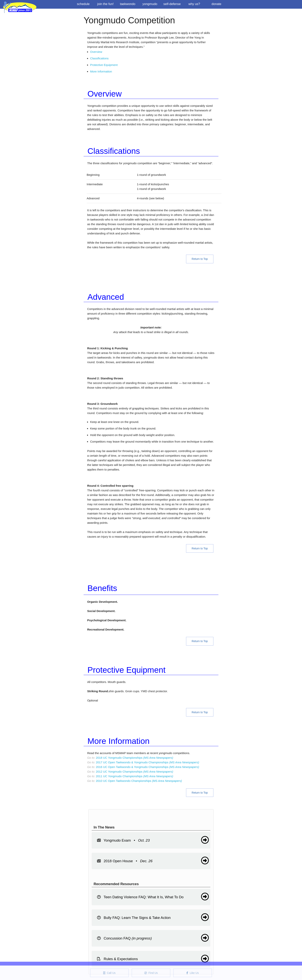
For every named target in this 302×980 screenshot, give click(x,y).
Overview (96, 52)
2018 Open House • (153, 860)
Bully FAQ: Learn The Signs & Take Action (153, 917)
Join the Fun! (105, 4)
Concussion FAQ (153, 938)
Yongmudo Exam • (153, 840)
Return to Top (200, 259)
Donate (216, 4)
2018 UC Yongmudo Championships (135, 758)
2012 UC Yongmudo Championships (135, 772)
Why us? (194, 4)
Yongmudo (150, 4)
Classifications (99, 58)
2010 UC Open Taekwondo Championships (139, 781)
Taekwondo (128, 4)
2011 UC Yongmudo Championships (135, 776)
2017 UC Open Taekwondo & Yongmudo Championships (148, 762)
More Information (101, 71)
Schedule (83, 4)
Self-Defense (172, 4)
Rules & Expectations (153, 959)
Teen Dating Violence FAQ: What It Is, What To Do (153, 897)
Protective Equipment (104, 65)
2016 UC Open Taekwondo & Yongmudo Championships (148, 767)
